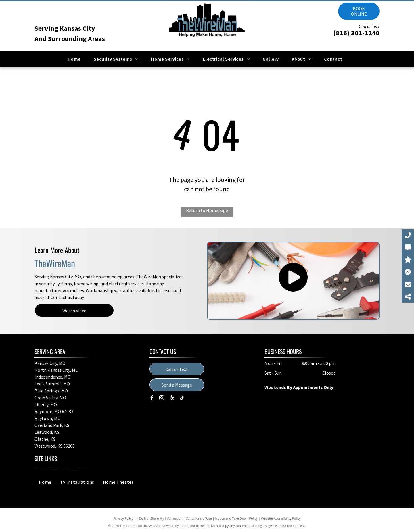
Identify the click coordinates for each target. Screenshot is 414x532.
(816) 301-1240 (356, 33)
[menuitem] (76, 59)
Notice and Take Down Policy (237, 518)
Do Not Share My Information (161, 518)
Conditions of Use (199, 518)
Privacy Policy (123, 518)
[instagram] (162, 399)
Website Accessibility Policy (281, 518)
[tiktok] (182, 399)
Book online (359, 11)
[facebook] (152, 399)
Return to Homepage (207, 210)
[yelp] (172, 399)
